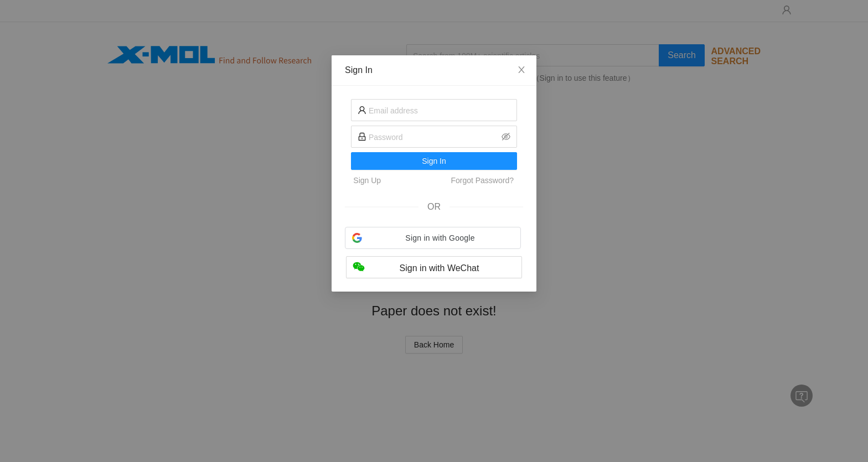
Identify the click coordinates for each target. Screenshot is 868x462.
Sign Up (367, 180)
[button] (433, 238)
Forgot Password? (482, 180)
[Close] (521, 70)
